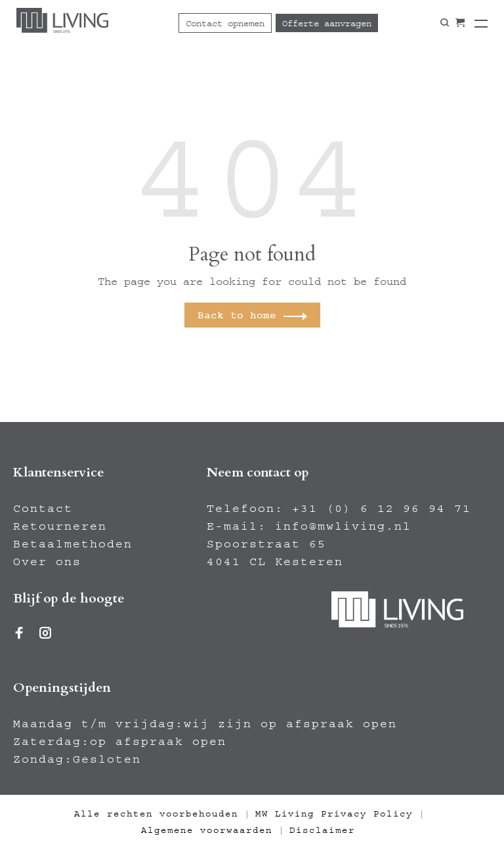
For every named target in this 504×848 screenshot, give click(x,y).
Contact (43, 509)
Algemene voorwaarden (207, 830)
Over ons (47, 562)
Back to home (237, 315)
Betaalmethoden (73, 544)
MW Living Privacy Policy (334, 814)
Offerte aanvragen (327, 24)
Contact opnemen (225, 24)
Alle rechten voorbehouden (156, 814)
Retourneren (60, 526)
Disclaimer (322, 830)
